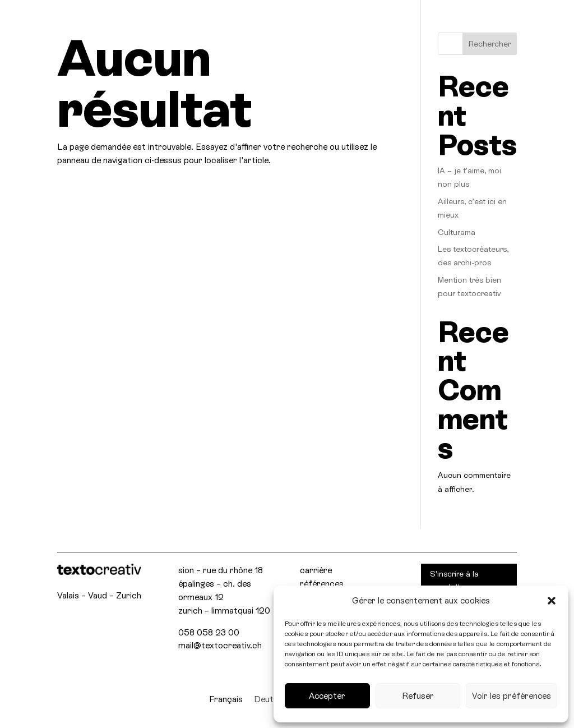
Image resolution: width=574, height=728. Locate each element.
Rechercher (490, 44)
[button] (552, 601)
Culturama (457, 232)
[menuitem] (226, 699)
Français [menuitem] (226, 699)
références (322, 584)
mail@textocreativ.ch (220, 645)
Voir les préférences (511, 696)
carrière (316, 570)
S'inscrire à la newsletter (454, 580)
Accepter (327, 696)
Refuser (418, 696)
